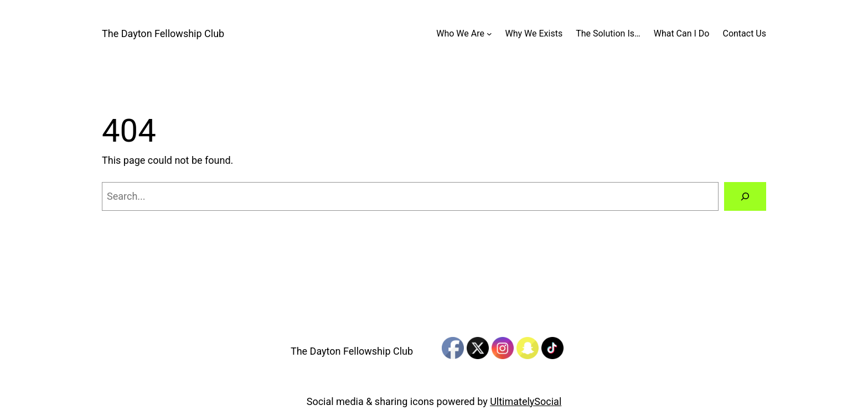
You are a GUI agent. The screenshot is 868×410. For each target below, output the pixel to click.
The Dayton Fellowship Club (163, 33)
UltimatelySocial (526, 401)
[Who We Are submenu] (489, 34)
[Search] (745, 196)
